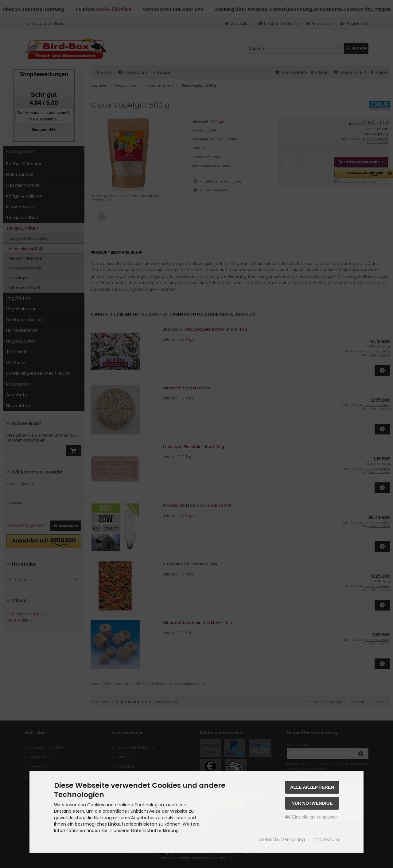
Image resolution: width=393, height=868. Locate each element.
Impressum (326, 839)
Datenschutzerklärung (281, 839)
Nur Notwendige (312, 803)
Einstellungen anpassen (311, 817)
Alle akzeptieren (312, 787)
